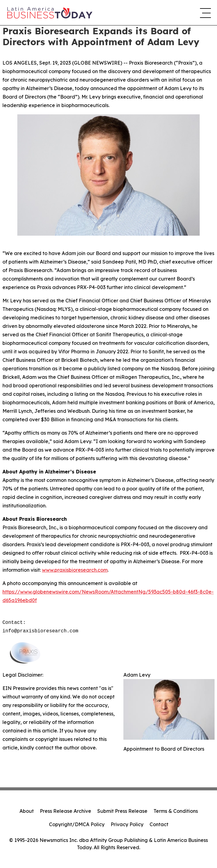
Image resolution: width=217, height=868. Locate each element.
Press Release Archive (65, 811)
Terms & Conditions (176, 811)
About (27, 811)
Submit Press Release (122, 811)
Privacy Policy (127, 824)
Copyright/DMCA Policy (77, 824)
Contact (159, 824)
